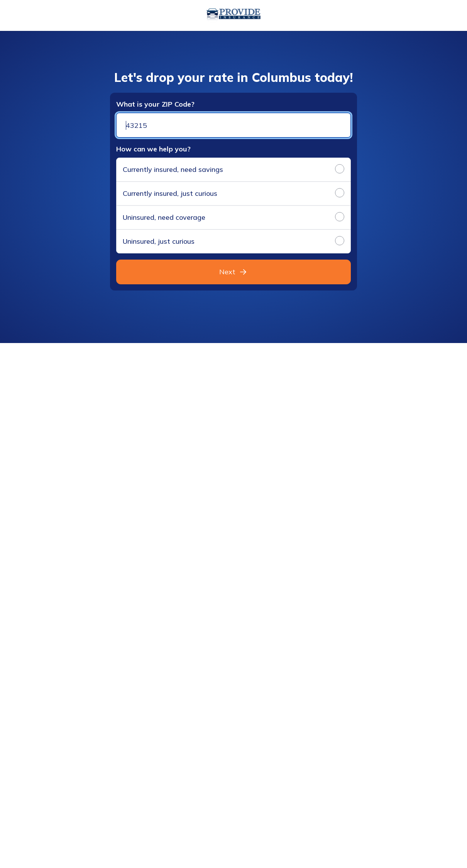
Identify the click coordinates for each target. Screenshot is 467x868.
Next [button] (233, 272)
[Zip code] (233, 125)
